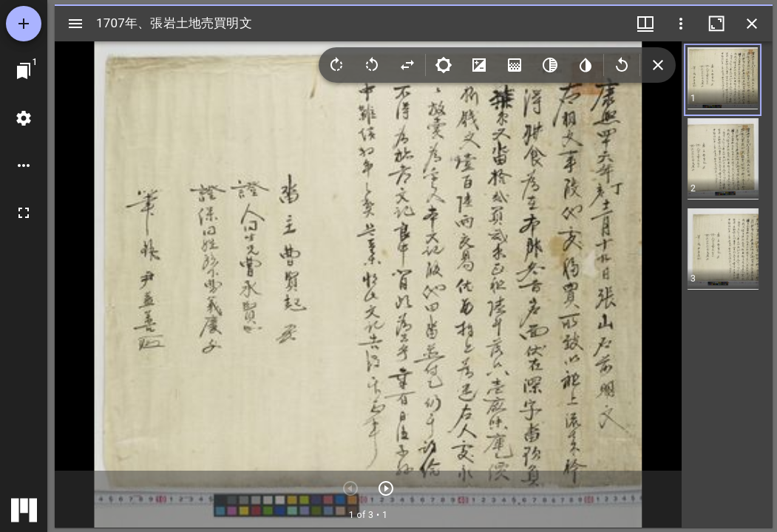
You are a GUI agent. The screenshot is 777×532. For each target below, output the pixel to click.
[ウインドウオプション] (681, 24)
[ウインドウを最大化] (716, 24)
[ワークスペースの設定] (24, 118)
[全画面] (24, 213)
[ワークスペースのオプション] (24, 166)
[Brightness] (444, 65)
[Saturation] (515, 65)
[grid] (727, 284)
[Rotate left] (372, 65)
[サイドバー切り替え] (75, 24)
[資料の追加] (24, 24)
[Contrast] (479, 65)
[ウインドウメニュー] (645, 24)
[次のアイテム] (386, 488)
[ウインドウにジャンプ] (24, 71)
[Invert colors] (586, 65)
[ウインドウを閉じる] (752, 24)
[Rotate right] (336, 65)
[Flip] (407, 65)
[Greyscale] (550, 65)
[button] (719, 80)
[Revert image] (622, 65)
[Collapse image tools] (658, 65)
